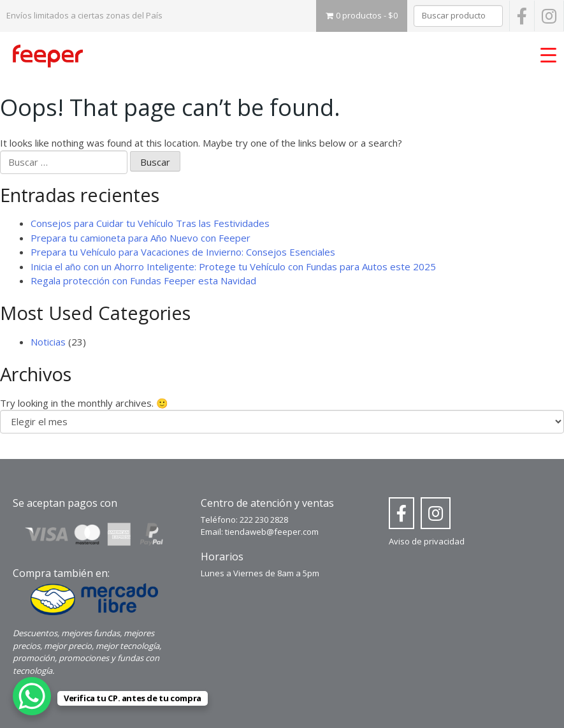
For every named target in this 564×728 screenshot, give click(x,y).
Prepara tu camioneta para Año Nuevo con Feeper (141, 238)
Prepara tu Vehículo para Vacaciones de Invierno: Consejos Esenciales (183, 252)
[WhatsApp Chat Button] (32, 696)
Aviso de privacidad (427, 541)
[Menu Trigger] (548, 54)
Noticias (48, 342)
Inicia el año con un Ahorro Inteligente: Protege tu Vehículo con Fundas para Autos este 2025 (233, 266)
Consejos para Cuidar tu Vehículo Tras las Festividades (150, 223)
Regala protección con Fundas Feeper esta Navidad (143, 280)
